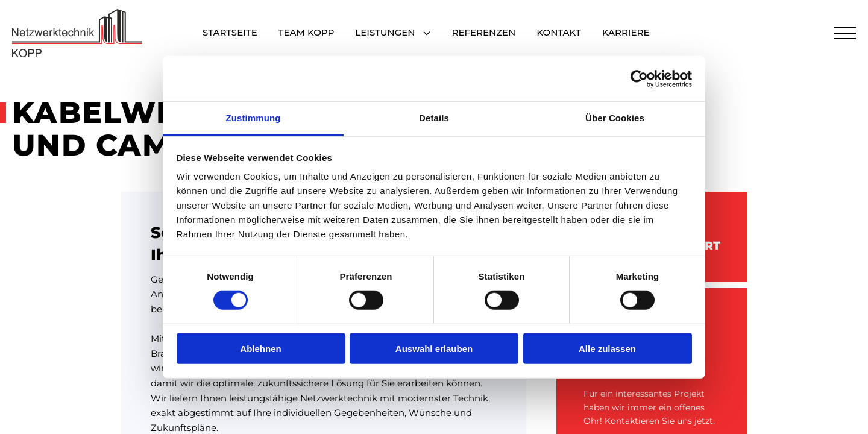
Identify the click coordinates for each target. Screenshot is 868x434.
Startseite (230, 33)
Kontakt (558, 33)
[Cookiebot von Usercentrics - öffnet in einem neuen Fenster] (639, 78)
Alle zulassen (607, 349)
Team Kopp (307, 33)
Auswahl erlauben (434, 349)
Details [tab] (434, 118)
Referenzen (484, 33)
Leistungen (385, 33)
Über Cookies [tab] (615, 118)
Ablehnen (260, 349)
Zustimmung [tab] (253, 118)
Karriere (626, 33)
